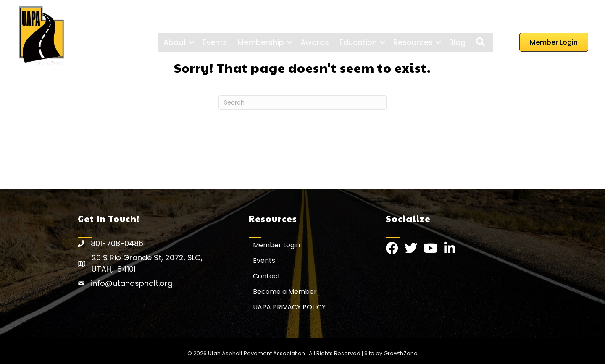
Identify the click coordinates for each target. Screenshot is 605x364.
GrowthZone (401, 353)
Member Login (276, 245)
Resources (413, 42)
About (175, 42)
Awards (315, 42)
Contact (267, 276)
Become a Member (285, 292)
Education (358, 42)
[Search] (302, 102)
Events (215, 42)
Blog (457, 42)
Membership (261, 42)
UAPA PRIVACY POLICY (289, 307)
